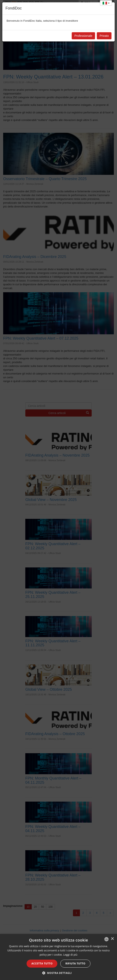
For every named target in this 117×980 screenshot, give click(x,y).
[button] (59, 973)
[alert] (58, 957)
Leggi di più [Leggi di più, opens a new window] (70, 955)
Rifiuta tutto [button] (75, 963)
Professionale (83, 36)
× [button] (112, 939)
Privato (104, 36)
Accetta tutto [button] (42, 963)
